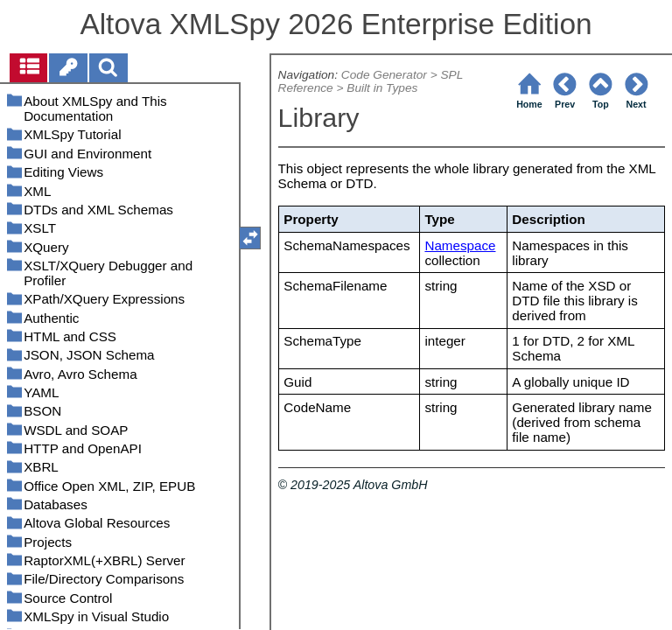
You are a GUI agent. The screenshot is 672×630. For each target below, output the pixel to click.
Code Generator (384, 75)
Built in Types (382, 88)
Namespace (460, 245)
